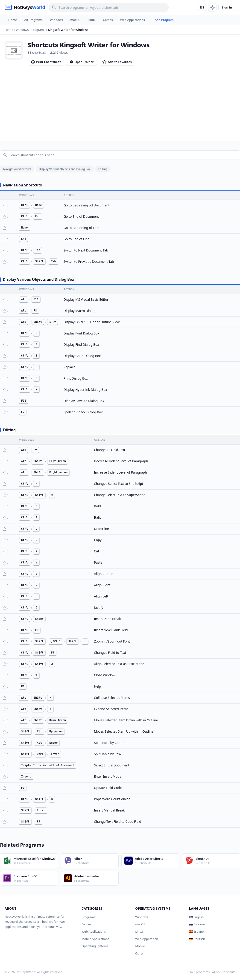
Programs (88, 917)
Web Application (147, 939)
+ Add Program (163, 20)
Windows (56, 20)
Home (13, 20)
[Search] (109, 7)
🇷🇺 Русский (197, 924)
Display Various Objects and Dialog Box (65, 169)
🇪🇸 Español (197, 931)
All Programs (33, 20)
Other (139, 953)
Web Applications (133, 20)
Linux (92, 20)
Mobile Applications (95, 939)
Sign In (227, 7)
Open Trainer (82, 62)
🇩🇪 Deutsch (197, 939)
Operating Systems (95, 946)
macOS (75, 20)
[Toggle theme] (212, 7)
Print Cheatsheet (46, 62)
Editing (103, 169)
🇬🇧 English (196, 917)
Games (108, 20)
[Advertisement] (120, 100)
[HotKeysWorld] (25, 7)
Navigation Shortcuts (17, 169)
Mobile (140, 946)
